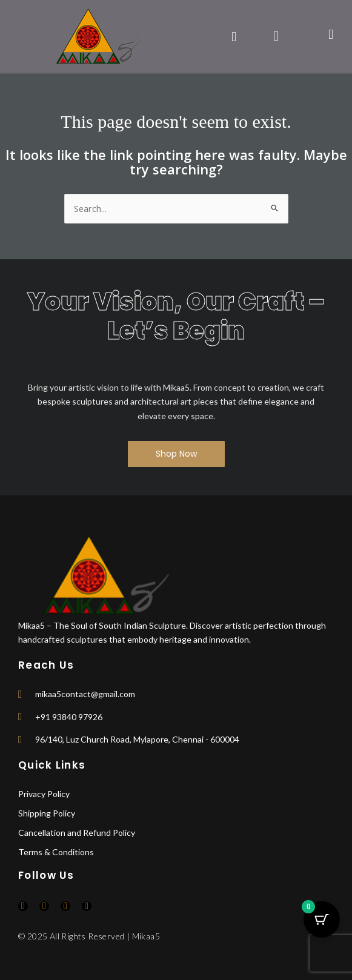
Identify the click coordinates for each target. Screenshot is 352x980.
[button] (234, 36)
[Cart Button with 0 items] (322, 919)
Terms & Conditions (56, 852)
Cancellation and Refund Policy (77, 833)
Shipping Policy (47, 813)
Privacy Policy (44, 794)
